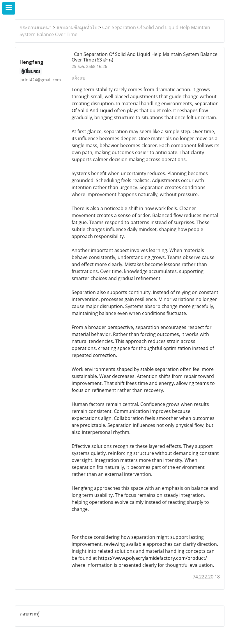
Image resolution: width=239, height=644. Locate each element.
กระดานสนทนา (36, 27)
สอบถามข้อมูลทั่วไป (77, 27)
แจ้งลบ (78, 78)
